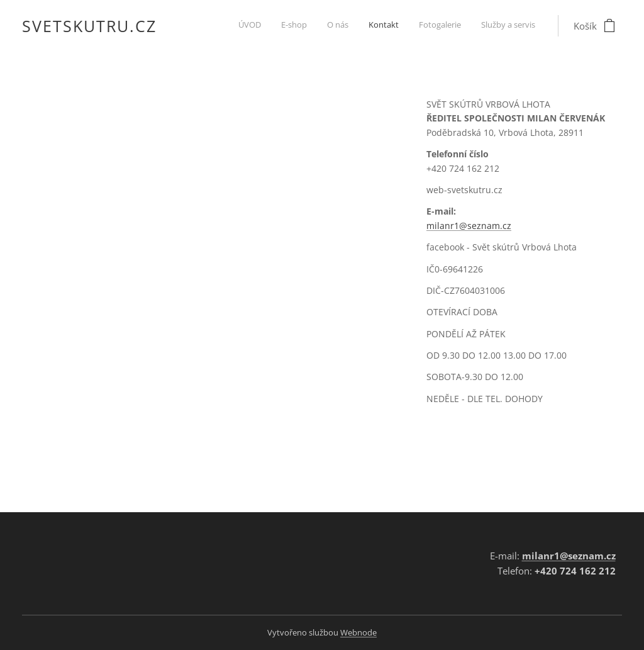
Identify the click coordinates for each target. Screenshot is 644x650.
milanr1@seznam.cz (469, 226)
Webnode (358, 632)
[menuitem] (438, 26)
